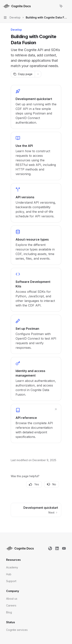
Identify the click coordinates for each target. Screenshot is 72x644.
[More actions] (67, 6)
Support (11, 581)
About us (12, 599)
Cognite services (17, 630)
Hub (9, 574)
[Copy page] (23, 74)
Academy (12, 567)
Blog (9, 612)
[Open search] (54, 6)
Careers (11, 605)
